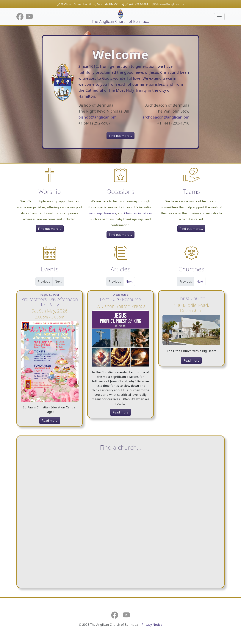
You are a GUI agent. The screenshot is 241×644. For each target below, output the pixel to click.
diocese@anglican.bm (170, 4)
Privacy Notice (152, 625)
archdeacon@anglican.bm (166, 117)
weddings (95, 213)
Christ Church (191, 298)
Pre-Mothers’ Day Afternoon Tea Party (50, 302)
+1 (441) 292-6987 (137, 4)
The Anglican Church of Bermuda (121, 17)
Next (129, 281)
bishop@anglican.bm (97, 117)
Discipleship (120, 295)
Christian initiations (138, 213)
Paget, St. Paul (50, 295)
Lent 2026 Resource (121, 299)
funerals (110, 213)
